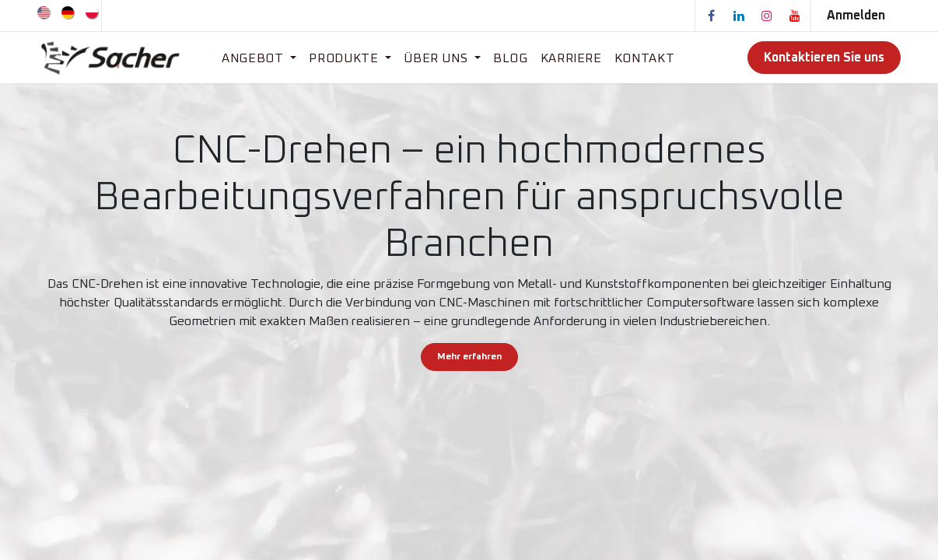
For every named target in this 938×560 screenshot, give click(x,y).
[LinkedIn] (739, 16)
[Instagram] (767, 16)
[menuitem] (45, 12)
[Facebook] (711, 16)
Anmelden (856, 16)
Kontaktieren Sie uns (824, 58)
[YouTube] (795, 16)
